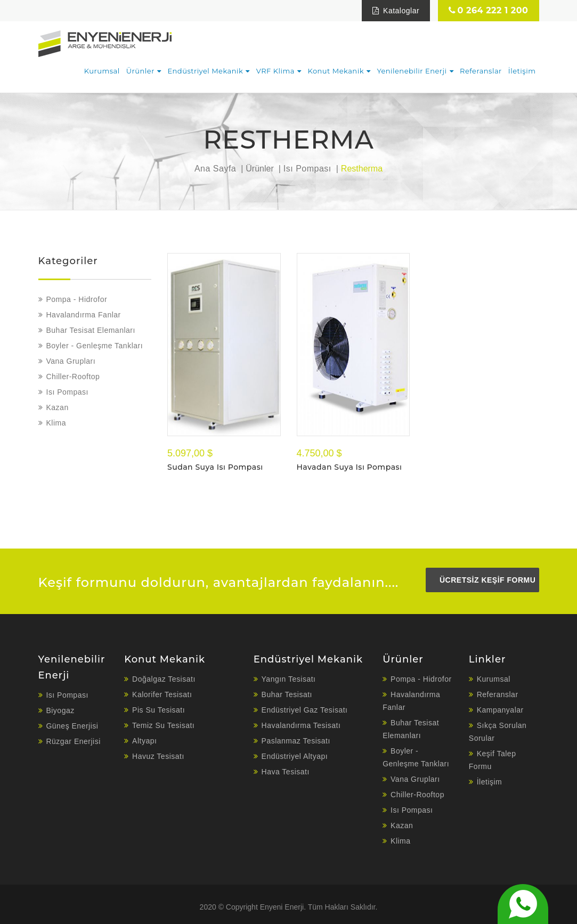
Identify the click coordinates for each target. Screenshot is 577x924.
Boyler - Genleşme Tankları (95, 346)
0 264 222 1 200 (488, 10)
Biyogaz (60, 710)
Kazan (58, 407)
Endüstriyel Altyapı (295, 756)
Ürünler (140, 71)
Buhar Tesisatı (287, 694)
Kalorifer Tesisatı (162, 694)
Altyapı (144, 741)
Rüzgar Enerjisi (73, 741)
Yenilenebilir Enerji (412, 71)
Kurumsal (102, 71)
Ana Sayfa (215, 169)
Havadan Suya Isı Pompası (350, 467)
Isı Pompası (307, 169)
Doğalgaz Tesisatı (164, 679)
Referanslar (481, 71)
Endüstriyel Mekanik (205, 71)
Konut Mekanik (335, 71)
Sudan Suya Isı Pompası (215, 467)
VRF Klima (275, 71)
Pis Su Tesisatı (159, 710)
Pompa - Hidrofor (77, 299)
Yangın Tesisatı (289, 679)
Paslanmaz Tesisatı (296, 741)
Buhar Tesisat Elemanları (91, 330)
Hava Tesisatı (286, 772)
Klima (56, 423)
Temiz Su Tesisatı (163, 725)
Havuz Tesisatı (158, 756)
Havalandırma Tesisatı (301, 725)
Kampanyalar (500, 710)
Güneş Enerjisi (72, 726)
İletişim (522, 71)
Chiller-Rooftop (73, 377)
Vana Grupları (71, 361)
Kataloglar (396, 11)
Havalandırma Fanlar (84, 315)
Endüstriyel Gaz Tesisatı (305, 710)
